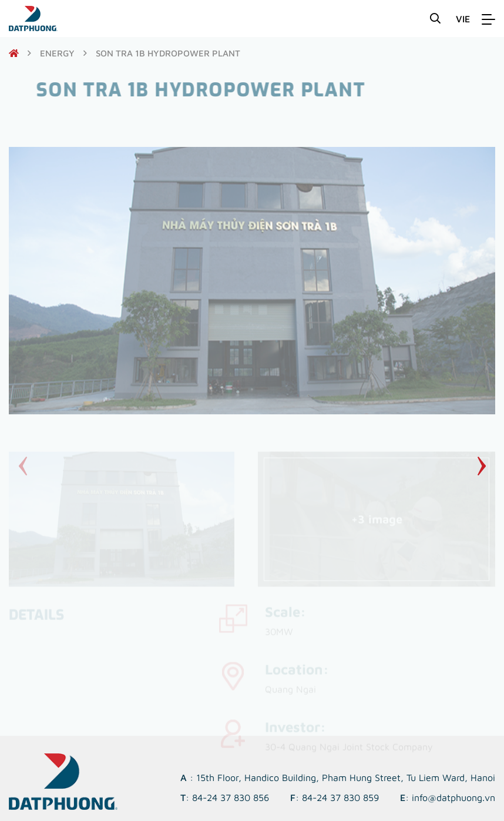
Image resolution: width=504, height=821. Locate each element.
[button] (481, 466)
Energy (57, 53)
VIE (463, 19)
